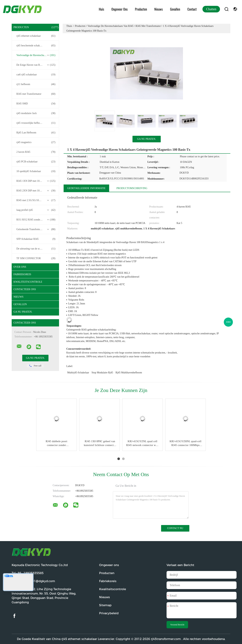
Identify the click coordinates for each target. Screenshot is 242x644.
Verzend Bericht (177, 625)
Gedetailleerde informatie (86, 188)
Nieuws (159, 9)
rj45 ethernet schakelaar (36, 36)
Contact (192, 9)
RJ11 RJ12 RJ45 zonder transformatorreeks (36, 220)
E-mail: (33, 581)
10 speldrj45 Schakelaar (36, 171)
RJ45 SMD (36, 104)
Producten (141, 9)
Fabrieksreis (22, 274)
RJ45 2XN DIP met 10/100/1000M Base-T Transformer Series (36, 191)
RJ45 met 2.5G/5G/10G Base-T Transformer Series (36, 200)
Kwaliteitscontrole (28, 282)
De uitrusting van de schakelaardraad (36, 249)
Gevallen (175, 9)
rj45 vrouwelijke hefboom (36, 123)
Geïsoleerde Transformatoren (36, 229)
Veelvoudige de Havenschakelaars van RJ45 (36, 55)
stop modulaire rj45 (102, 373)
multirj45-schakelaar (78, 373)
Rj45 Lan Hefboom (36, 133)
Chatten (211, 9)
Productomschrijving (132, 188)
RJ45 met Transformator (36, 94)
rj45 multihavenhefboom (129, 373)
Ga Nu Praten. (23, 312)
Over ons (20, 267)
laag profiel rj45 (36, 210)
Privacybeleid (109, 613)
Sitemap (105, 605)
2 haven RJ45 (36, 152)
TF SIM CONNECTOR (36, 258)
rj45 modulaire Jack (36, 113)
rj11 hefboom (36, 84)
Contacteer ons (25, 289)
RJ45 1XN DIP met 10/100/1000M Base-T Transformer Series (36, 181)
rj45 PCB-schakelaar (36, 162)
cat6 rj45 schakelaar (36, 75)
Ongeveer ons (119, 9)
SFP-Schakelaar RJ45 (36, 239)
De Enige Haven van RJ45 (36, 65)
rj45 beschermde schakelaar (36, 46)
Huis (101, 9)
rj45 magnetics (36, 142)
